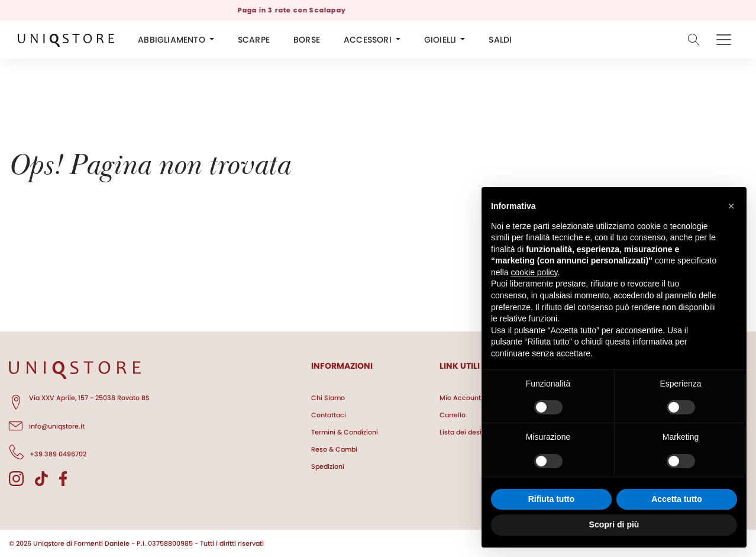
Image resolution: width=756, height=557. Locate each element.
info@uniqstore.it (47, 424)
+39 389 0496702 (48, 452)
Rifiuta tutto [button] (552, 499)
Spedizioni (328, 466)
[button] (731, 206)
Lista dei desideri (467, 432)
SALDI (500, 40)
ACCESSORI (368, 40)
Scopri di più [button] (614, 524)
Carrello (453, 415)
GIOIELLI (440, 40)
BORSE (307, 40)
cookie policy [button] (534, 272)
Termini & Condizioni (345, 432)
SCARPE (254, 40)
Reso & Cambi (334, 449)
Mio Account (460, 398)
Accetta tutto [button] (677, 499)
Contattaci (329, 415)
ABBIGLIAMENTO (172, 40)
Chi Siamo (328, 398)
